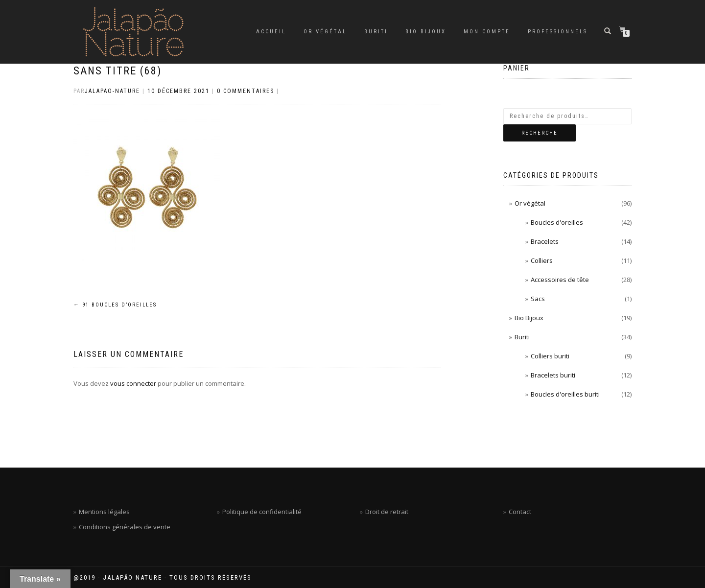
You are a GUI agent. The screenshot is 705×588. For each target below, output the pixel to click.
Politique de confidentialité (262, 512)
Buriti (376, 32)
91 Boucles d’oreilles (115, 305)
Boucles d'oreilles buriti (565, 394)
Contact (520, 512)
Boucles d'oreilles (557, 222)
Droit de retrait (387, 512)
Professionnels (558, 32)
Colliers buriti (550, 356)
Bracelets (545, 241)
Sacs (538, 299)
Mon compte (487, 32)
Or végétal (325, 32)
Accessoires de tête (560, 280)
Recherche (540, 133)
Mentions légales (104, 512)
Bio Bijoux (426, 32)
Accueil (271, 32)
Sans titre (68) (117, 71)
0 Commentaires (246, 91)
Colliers (542, 260)
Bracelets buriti (553, 375)
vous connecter (133, 383)
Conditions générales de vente (125, 527)
